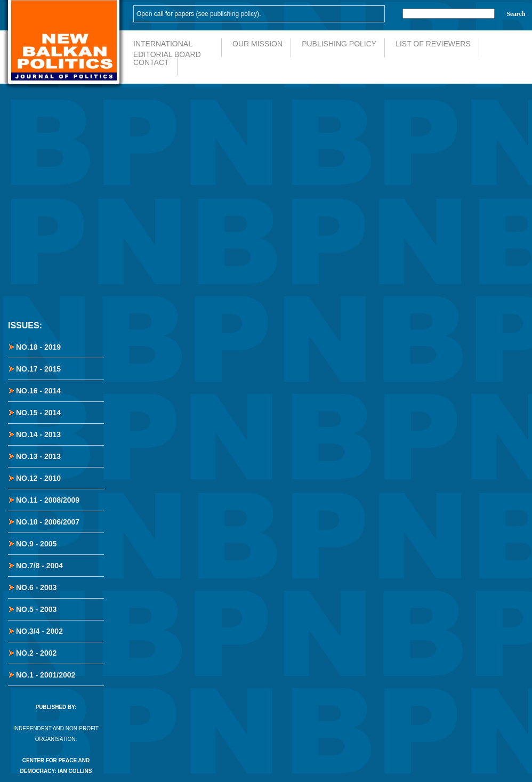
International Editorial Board (167, 48)
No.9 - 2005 (36, 544)
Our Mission (257, 44)
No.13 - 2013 (38, 456)
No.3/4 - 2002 (39, 631)
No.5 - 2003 (36, 609)
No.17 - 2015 (38, 369)
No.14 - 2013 (38, 434)
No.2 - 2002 (36, 653)
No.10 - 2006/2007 (48, 522)
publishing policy (233, 14)
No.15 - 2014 (38, 413)
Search (516, 14)
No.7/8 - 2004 (39, 566)
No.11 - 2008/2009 (48, 500)
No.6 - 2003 (36, 587)
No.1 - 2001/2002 (46, 675)
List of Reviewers (433, 44)
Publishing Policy (339, 44)
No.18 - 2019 (38, 347)
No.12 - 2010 (38, 478)
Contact (151, 62)
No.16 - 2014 (38, 391)
